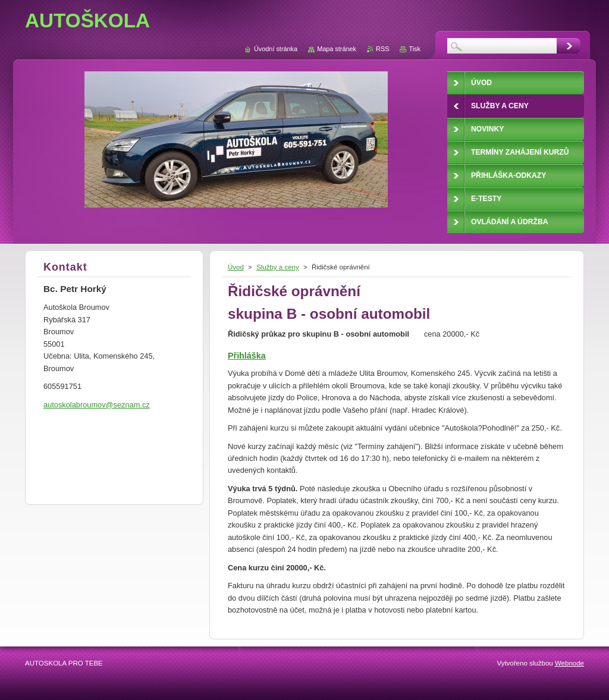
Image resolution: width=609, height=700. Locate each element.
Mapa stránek (337, 49)
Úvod (236, 267)
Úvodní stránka (276, 49)
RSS (382, 49)
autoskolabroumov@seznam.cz (97, 405)
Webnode (569, 663)
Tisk (415, 49)
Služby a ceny (278, 267)
